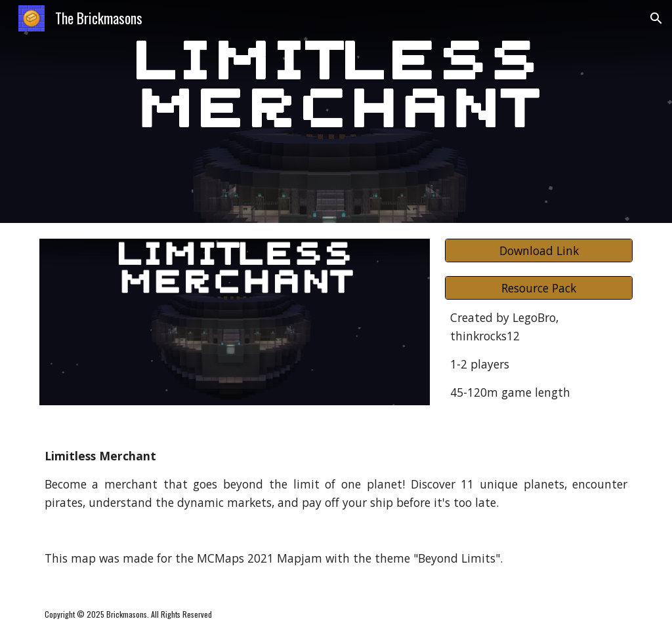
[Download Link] (539, 251)
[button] (656, 18)
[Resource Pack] (539, 288)
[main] (539, 355)
